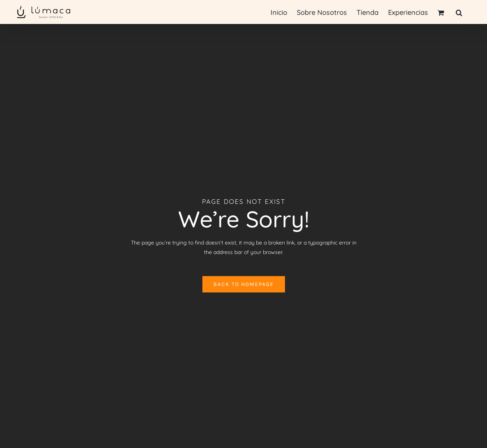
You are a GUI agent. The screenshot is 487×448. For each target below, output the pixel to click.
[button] (459, 12)
